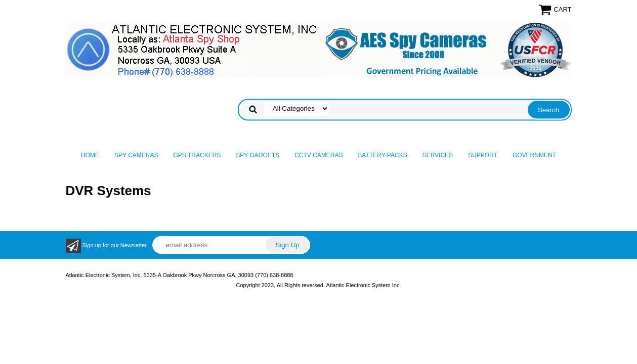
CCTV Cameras (318, 155)
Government (534, 155)
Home (90, 155)
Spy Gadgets (258, 155)
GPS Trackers (197, 155)
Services (438, 155)
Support (483, 155)
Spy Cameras (136, 155)
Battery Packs (383, 155)
